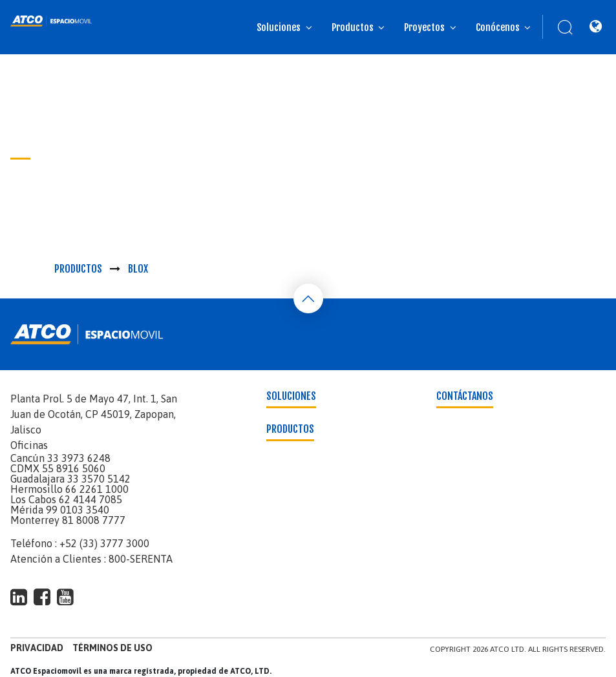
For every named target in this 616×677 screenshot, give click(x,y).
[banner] (52, 21)
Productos (353, 27)
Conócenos (498, 27)
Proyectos (424, 27)
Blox (138, 269)
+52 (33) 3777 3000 (104, 543)
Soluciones (279, 27)
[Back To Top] (308, 298)
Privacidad (37, 648)
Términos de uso (112, 648)
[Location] (595, 27)
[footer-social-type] (19, 597)
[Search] (558, 27)
